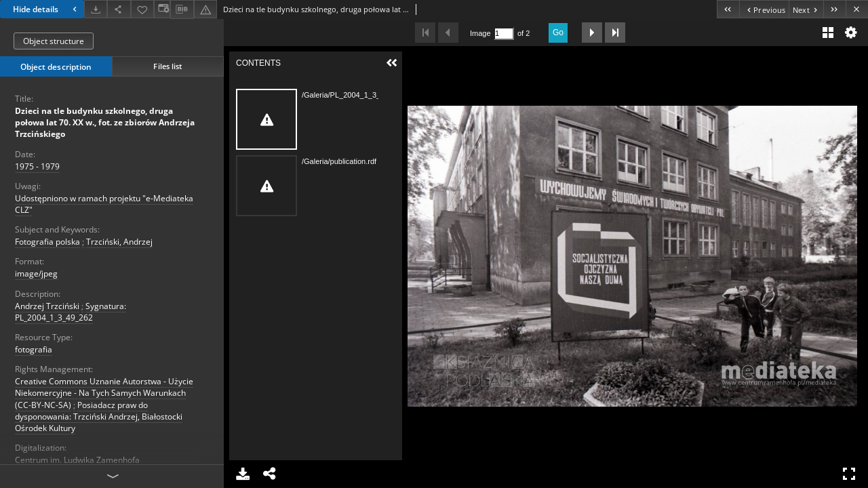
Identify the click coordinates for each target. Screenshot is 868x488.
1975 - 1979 (37, 166)
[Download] (96, 9)
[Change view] (162, 9)
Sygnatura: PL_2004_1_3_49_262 (71, 312)
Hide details (46, 9)
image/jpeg (36, 273)
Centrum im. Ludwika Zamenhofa (77, 460)
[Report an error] (205, 9)
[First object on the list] (728, 9)
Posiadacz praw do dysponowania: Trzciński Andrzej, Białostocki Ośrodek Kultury (99, 416)
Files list (167, 66)
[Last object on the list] (834, 9)
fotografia (34, 349)
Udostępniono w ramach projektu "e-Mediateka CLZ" (104, 204)
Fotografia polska (47, 242)
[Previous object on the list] (764, 9)
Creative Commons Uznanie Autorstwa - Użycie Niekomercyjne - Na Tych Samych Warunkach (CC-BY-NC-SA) (104, 393)
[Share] (119, 9)
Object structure (54, 41)
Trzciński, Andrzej (119, 242)
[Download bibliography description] (182, 9)
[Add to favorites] (142, 9)
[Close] (857, 9)
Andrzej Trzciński (47, 306)
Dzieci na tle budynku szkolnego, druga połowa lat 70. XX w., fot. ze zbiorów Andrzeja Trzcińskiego (105, 122)
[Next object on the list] (806, 9)
